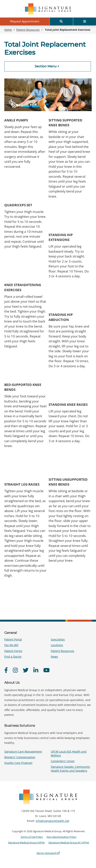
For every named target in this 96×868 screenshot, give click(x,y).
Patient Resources (62, 651)
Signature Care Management (23, 752)
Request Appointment (25, 21)
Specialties (58, 639)
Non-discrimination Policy (62, 837)
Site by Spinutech (48, 853)
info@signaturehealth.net (52, 821)
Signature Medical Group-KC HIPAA (69, 843)
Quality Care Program (18, 763)
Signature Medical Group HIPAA (26, 843)
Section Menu (47, 66)
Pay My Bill (11, 645)
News (54, 657)
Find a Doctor (13, 657)
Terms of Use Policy (32, 837)
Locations (57, 645)
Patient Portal (13, 639)
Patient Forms (13, 651)
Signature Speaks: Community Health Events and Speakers (70, 769)
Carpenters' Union (63, 761)
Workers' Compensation (20, 757)
